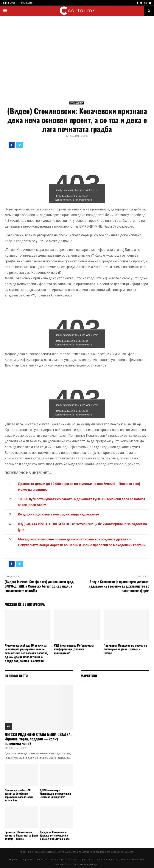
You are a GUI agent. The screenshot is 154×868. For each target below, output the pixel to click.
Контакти (42, 860)
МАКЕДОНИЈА (77, 103)
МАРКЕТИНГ (28, 3)
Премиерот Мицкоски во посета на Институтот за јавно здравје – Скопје (125, 649)
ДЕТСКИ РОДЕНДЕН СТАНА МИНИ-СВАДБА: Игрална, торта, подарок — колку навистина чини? (38, 739)
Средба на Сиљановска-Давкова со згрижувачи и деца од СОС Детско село (55, 835)
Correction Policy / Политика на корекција (76, 864)
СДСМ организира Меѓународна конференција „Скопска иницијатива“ (74, 649)
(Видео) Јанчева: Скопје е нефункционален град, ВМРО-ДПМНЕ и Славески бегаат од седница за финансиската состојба (39, 586)
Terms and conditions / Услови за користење (120, 860)
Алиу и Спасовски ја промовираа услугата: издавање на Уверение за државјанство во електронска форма (119, 586)
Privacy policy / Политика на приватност (72, 860)
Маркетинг (28, 860)
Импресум (13, 860)
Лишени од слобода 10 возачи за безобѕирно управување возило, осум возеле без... (19, 795)
